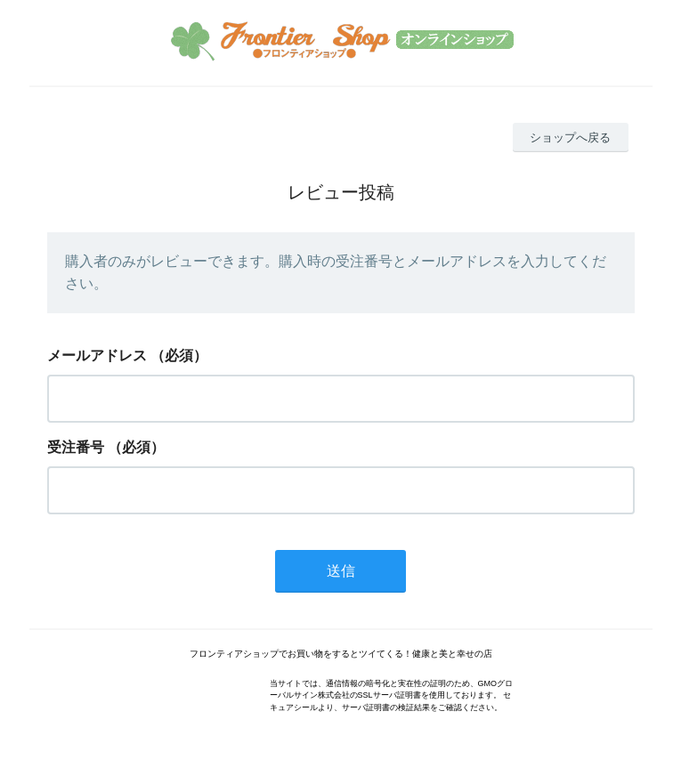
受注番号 (76, 447)
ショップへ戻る (570, 137)
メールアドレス (97, 356)
